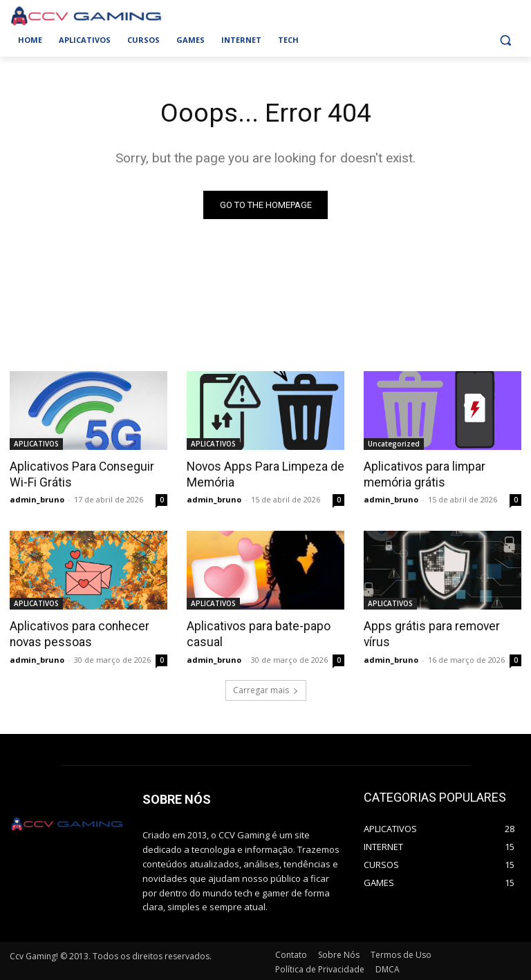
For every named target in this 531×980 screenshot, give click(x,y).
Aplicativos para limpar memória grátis (423, 474)
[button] (505, 40)
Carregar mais (266, 689)
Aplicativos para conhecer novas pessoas (77, 633)
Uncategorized (394, 444)
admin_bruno (37, 499)
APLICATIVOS (36, 444)
